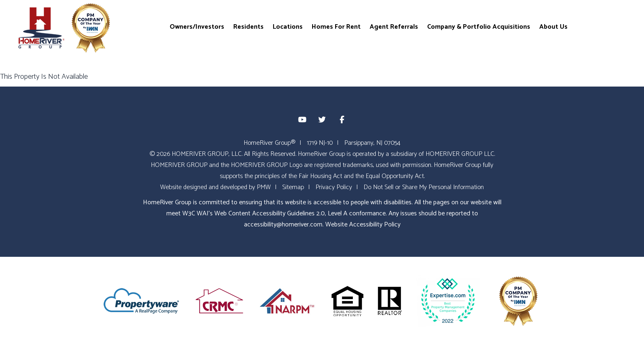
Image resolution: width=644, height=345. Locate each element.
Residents (248, 26)
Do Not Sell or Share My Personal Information (424, 187)
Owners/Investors (197, 26)
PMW (264, 187)
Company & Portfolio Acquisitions (479, 26)
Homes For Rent (336, 26)
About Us (553, 26)
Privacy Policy (334, 187)
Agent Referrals (394, 26)
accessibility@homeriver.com (283, 225)
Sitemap (293, 187)
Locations (288, 26)
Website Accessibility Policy (363, 225)
